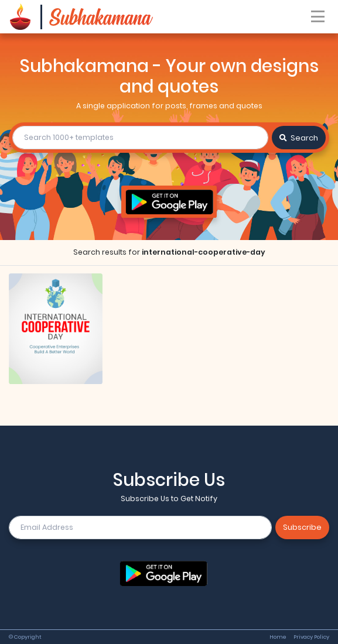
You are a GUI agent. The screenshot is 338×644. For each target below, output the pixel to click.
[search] (140, 138)
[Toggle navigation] (318, 17)
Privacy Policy (311, 637)
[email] (140, 527)
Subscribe (302, 527)
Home (278, 637)
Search (299, 138)
